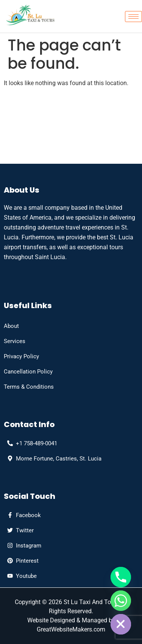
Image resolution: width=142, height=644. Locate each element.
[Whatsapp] (121, 601)
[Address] (53, 459)
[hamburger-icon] (133, 17)
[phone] (30, 443)
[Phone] (121, 577)
